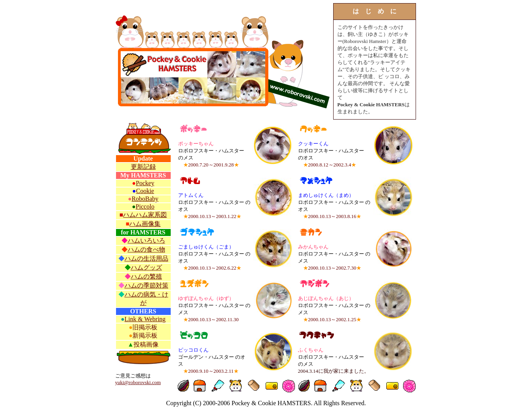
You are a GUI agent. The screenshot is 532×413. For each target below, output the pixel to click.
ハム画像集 (145, 224)
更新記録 (143, 167)
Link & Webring (145, 319)
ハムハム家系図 (145, 215)
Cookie (145, 191)
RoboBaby (145, 199)
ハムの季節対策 (146, 285)
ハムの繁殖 (146, 276)
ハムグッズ (146, 267)
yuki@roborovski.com (138, 382)
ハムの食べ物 (146, 249)
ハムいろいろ (146, 240)
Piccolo (145, 206)
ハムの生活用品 (146, 258)
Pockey (145, 183)
